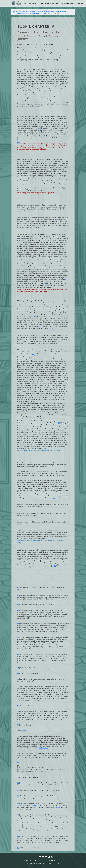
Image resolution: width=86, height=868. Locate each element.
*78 (30, 407)
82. (18, 804)
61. (18, 595)
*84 (54, 498)
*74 (33, 354)
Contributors (80, 3)
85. (18, 848)
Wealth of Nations (21, 13)
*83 (49, 467)
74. (18, 731)
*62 (43, 130)
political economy (25, 32)
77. (18, 763)
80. (18, 790)
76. (18, 754)
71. (18, 706)
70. (18, 687)
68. (18, 673)
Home (25, 3)
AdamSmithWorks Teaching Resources (42, 11)
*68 (21, 238)
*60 (40, 107)
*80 (59, 423)
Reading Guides (61, 11)
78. (18, 777)
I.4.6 (25, 731)
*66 (58, 220)
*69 (66, 280)
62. (18, 605)
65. (18, 637)
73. (18, 725)
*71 (35, 317)
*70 (44, 284)
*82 (45, 449)
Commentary (33, 3)
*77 (18, 403)
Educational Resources (52, 3)
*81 (36, 429)
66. (18, 654)
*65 (33, 163)
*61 (39, 128)
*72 (39, 327)
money (37, 32)
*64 (18, 142)
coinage (42, 36)
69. (18, 679)
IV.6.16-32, (34, 805)
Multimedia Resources (68, 3)
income (59, 32)
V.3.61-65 (39, 805)
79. (18, 783)
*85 (55, 566)
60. (18, 588)
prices (21, 36)
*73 (52, 329)
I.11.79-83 (58, 807)
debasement (31, 36)
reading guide (48, 32)
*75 (37, 389)
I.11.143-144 (22, 805)
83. (18, 815)
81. (18, 796)
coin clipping (53, 36)
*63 (58, 132)
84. (18, 836)
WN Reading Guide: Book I (37, 13)
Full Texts (41, 3)
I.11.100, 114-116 (44, 748)
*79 (24, 409)
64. (18, 624)
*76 (24, 399)
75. (18, 736)
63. (18, 610)
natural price (23, 39)
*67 (51, 236)
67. (18, 668)
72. (18, 712)
